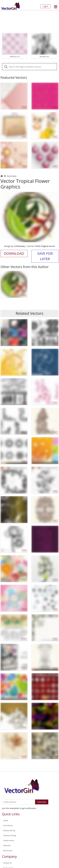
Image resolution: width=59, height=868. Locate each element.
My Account (8, 851)
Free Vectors (8, 826)
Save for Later (45, 256)
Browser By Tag (9, 831)
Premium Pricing (10, 836)
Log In (46, 6)
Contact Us (7, 863)
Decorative (12, 176)
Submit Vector (9, 841)
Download (14, 253)
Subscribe (42, 802)
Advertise (7, 846)
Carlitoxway (20, 246)
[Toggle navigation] (56, 7)
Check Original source (45, 246)
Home (6, 821)
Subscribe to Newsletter (13, 797)
